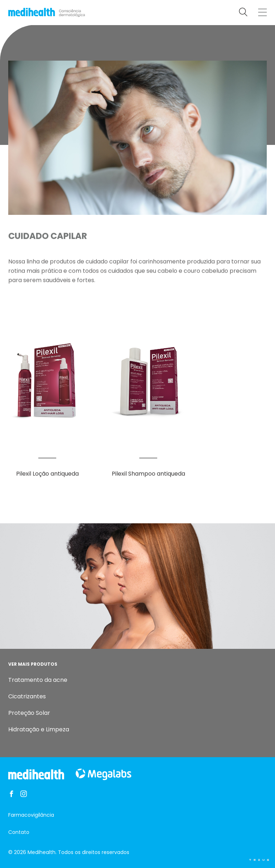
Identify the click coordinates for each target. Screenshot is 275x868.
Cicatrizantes (27, 696)
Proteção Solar (29, 713)
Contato (19, 832)
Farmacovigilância (31, 815)
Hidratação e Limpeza (39, 729)
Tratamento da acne (38, 680)
